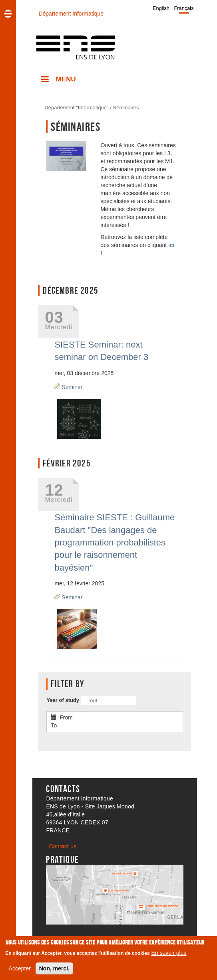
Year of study (63, 700)
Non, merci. (54, 970)
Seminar (72, 387)
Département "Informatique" (76, 108)
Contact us (63, 846)
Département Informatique (71, 14)
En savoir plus (169, 954)
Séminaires (126, 108)
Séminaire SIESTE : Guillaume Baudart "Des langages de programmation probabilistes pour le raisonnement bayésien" (114, 542)
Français (184, 8)
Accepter (20, 970)
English (161, 8)
